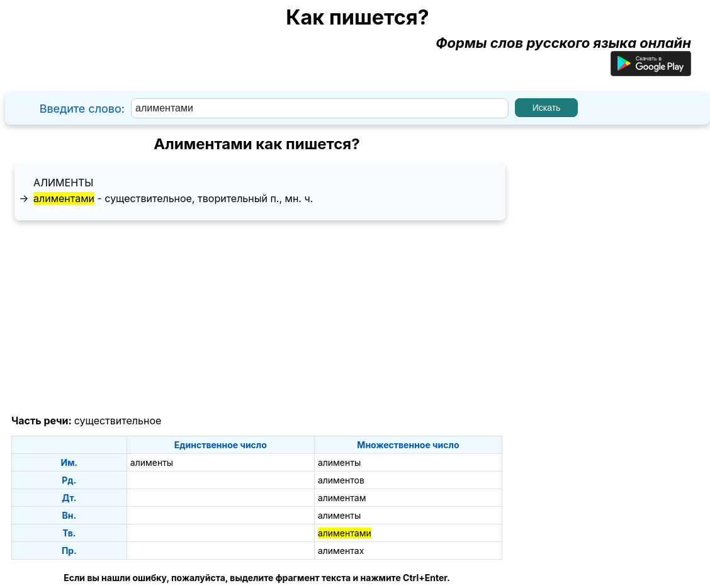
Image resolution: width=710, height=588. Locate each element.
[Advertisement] (257, 318)
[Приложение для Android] (651, 71)
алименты (63, 183)
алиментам (342, 498)
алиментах (341, 551)
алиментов (341, 480)
